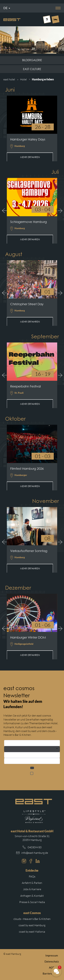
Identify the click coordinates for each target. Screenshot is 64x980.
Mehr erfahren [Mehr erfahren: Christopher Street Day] (30, 322)
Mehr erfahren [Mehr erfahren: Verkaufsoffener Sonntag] (30, 568)
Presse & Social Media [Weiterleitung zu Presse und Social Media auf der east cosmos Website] (32, 902)
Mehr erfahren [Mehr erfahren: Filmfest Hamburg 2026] (30, 486)
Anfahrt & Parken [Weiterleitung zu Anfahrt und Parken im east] (32, 883)
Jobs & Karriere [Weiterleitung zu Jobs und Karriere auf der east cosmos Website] (32, 889)
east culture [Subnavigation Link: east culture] (32, 69)
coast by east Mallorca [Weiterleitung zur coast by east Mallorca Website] (32, 932)
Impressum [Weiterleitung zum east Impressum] (52, 955)
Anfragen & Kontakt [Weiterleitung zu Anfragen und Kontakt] (32, 896)
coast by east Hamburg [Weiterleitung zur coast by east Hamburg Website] (32, 925)
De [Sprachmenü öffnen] (5, 8)
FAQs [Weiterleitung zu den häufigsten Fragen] (32, 876)
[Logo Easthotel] (12, 19)
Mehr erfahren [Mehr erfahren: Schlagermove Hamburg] (30, 239)
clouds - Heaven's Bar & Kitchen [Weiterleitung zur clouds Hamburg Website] (32, 919)
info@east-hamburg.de (35, 853)
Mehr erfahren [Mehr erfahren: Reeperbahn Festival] (30, 404)
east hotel (9, 79)
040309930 (35, 847)
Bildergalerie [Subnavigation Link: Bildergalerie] (32, 60)
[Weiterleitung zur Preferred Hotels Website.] (34, 817)
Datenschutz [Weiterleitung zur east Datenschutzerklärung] (52, 961)
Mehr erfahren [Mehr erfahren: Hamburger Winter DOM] (30, 655)
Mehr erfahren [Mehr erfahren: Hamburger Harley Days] (30, 157)
